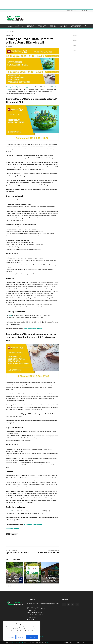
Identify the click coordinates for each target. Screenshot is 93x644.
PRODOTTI (43, 26)
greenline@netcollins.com (40, 637)
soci (10, 315)
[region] (22, 631)
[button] (85, 26)
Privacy (48, 642)
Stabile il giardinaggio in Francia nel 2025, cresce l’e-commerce (15, 580)
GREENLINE (64, 26)
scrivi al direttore (31, 611)
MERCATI (31, 26)
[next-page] (9, 586)
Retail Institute (14, 534)
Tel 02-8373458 (80, 642)
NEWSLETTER (76, 26)
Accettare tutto (32, 637)
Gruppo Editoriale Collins (18, 642)
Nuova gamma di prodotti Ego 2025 (48, 552)
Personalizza (11, 637)
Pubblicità (66, 642)
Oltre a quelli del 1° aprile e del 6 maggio (17, 87)
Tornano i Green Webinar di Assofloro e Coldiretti (32, 581)
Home (9, 26)
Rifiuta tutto (21, 637)
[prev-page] (7, 586)
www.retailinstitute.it (13, 529)
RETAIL (54, 26)
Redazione (73, 642)
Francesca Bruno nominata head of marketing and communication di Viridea (50, 579)
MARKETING (19, 26)
